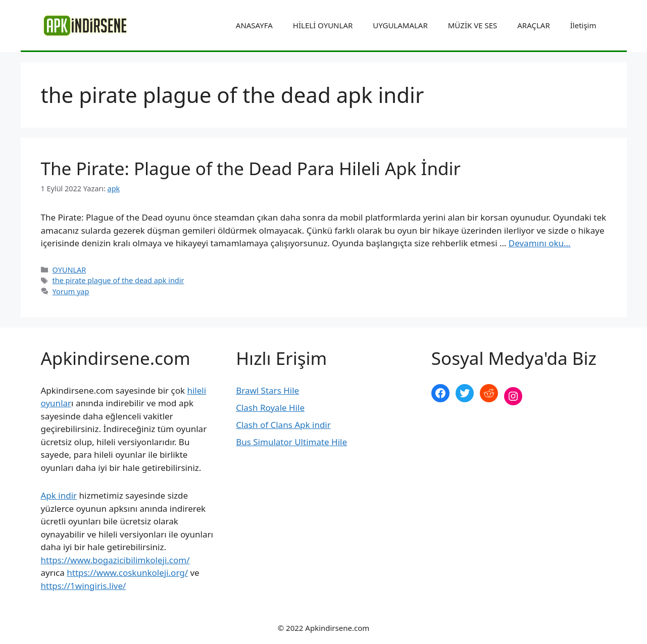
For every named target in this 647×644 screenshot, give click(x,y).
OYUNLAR (69, 270)
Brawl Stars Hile (267, 390)
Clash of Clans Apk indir (283, 425)
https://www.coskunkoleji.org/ (127, 573)
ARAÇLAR (533, 25)
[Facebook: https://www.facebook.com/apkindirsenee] (440, 393)
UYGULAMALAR (400, 25)
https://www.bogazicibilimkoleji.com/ (115, 560)
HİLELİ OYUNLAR (323, 25)
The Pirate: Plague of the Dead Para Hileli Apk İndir (251, 168)
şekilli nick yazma (466, 430)
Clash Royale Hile (270, 408)
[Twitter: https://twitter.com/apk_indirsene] (465, 393)
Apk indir (59, 495)
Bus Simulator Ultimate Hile (291, 442)
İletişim (583, 25)
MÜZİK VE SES (472, 25)
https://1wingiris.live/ (84, 586)
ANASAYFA (254, 25)
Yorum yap (71, 291)
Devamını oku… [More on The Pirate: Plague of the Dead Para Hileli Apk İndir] (540, 243)
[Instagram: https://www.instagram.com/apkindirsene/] (513, 396)
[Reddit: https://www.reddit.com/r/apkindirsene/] (489, 393)
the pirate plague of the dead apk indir (118, 280)
